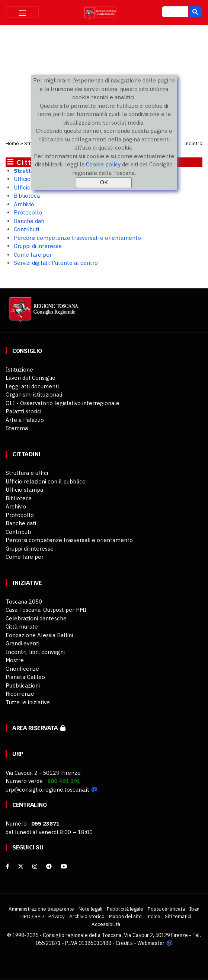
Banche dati (29, 221)
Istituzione (19, 370)
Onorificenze (22, 669)
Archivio (24, 204)
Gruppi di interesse (38, 246)
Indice (153, 916)
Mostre (15, 660)
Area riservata (39, 728)
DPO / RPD (32, 916)
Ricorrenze (20, 694)
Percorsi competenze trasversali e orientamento (77, 238)
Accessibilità (106, 924)
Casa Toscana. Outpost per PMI (46, 610)
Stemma (17, 428)
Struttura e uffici (27, 473)
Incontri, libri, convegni (35, 652)
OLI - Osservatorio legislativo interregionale (63, 403)
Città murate (22, 627)
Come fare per (33, 255)
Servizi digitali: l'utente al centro (56, 263)
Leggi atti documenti (32, 386)
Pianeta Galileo (25, 677)
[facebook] (7, 866)
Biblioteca (27, 196)
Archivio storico (87, 916)
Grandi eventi (23, 643)
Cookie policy (103, 164)
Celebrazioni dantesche (36, 618)
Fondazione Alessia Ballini (39, 635)
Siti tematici (178, 916)
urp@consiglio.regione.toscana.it (47, 790)
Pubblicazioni (23, 685)
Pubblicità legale (125, 909)
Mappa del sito (125, 916)
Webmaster (151, 943)
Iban (194, 909)
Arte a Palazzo (25, 420)
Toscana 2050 (24, 602)
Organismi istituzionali (34, 394)
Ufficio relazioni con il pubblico (46, 481)
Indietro (193, 143)
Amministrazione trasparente (41, 909)
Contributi (26, 229)
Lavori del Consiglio (31, 378)
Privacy (57, 916)
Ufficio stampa (24, 490)
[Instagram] (35, 866)
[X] (21, 866)
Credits (124, 943)
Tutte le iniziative (28, 702)
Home (12, 143)
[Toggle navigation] (22, 12)
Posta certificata (166, 909)
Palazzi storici (23, 411)
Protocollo (28, 212)
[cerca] (174, 13)
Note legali (90, 909)
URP (18, 754)
